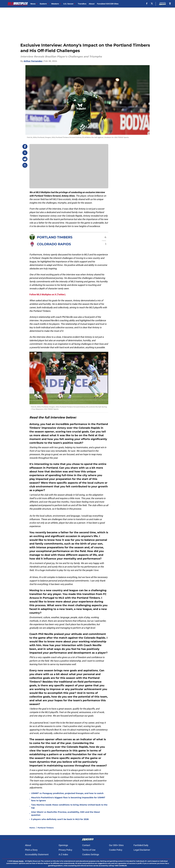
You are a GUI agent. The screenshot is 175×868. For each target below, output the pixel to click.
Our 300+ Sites (116, 845)
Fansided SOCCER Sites (108, 4)
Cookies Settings (91, 854)
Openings (63, 845)
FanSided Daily (141, 845)
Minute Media (18, 861)
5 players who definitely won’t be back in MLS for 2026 (60, 819)
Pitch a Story (31, 850)
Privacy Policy (65, 850)
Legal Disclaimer (142, 850)
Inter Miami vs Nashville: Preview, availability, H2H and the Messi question (66, 814)
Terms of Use (89, 850)
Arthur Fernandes (33, 61)
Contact (86, 845)
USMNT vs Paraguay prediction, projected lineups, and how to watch (67, 793)
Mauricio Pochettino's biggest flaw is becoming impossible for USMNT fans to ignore (68, 799)
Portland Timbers (46, 828)
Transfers (82, 4)
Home (32, 828)
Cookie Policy (116, 850)
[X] (152, 3)
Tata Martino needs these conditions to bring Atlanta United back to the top (69, 806)
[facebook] (147, 3)
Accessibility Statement (37, 854)
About (92, 4)
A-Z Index (63, 854)
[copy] (25, 165)
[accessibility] (170, 3)
